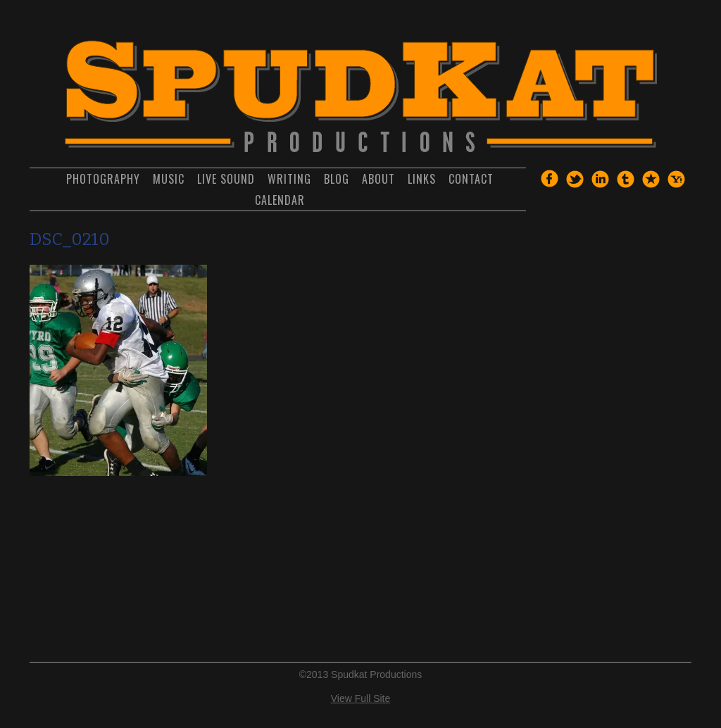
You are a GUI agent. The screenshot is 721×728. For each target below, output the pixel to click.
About (378, 179)
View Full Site (361, 698)
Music (169, 179)
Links (422, 179)
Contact (471, 179)
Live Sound (226, 179)
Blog (337, 179)
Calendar (280, 200)
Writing (289, 179)
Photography (103, 179)
